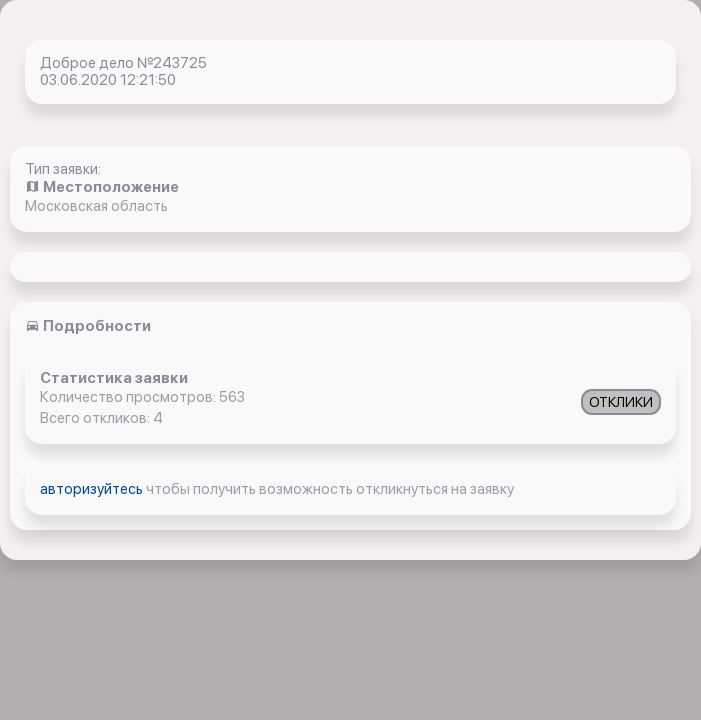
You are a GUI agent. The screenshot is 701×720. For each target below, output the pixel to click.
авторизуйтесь (93, 489)
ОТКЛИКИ (621, 402)
